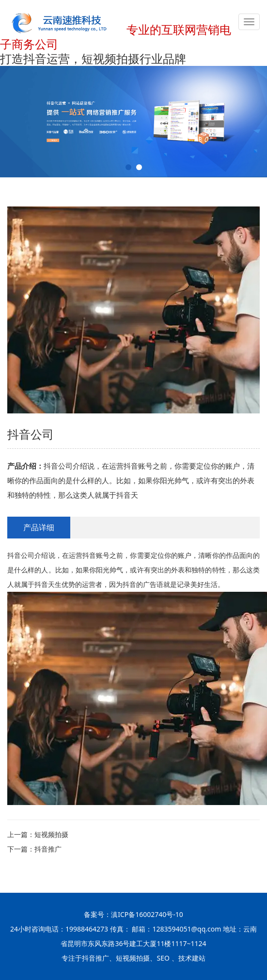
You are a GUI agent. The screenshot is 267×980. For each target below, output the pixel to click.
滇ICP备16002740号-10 (147, 914)
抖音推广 (48, 849)
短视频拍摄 (51, 834)
